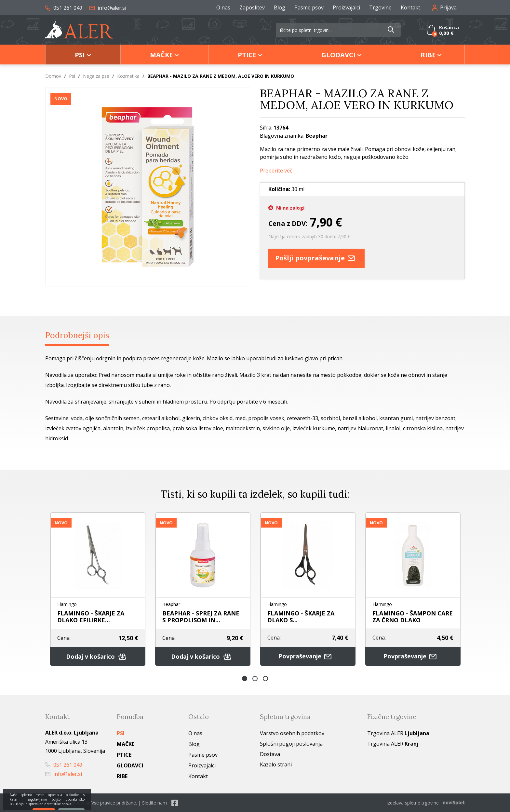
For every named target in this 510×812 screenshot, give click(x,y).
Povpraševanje (308, 656)
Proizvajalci (346, 7)
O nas (223, 7)
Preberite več (276, 171)
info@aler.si (108, 8)
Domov (53, 76)
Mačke (161, 55)
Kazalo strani (276, 764)
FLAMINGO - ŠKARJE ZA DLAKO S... (301, 617)
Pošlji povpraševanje (316, 258)
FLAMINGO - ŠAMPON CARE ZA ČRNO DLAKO (413, 617)
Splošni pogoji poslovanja (291, 744)
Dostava (270, 754)
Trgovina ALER (398, 733)
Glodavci (338, 55)
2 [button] (255, 679)
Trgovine (380, 7)
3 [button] (265, 679)
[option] (98, 589)
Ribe (428, 55)
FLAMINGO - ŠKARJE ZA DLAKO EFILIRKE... (91, 617)
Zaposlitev (252, 7)
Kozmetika (128, 76)
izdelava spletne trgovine (413, 803)
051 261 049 (64, 8)
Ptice (247, 55)
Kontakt (410, 7)
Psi (80, 55)
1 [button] (245, 679)
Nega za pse (96, 76)
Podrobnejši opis (77, 335)
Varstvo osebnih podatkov (292, 733)
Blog (280, 7)
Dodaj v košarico (98, 656)
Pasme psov (309, 7)
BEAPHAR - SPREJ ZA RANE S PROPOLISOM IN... (201, 617)
